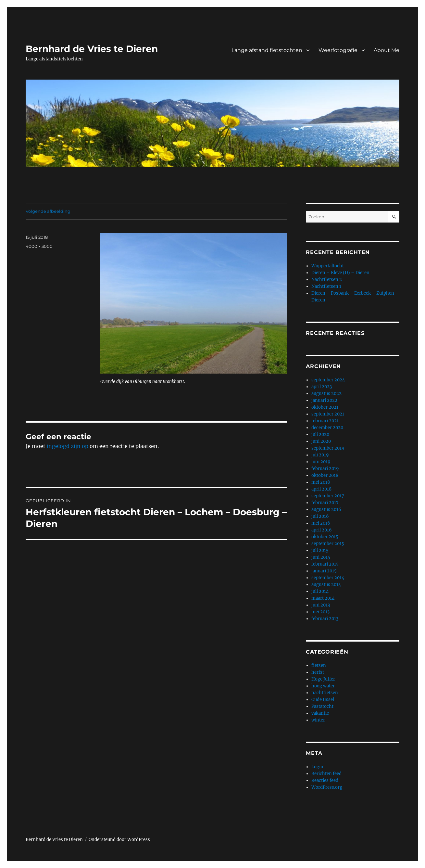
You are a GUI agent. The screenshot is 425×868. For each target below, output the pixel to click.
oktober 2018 (325, 475)
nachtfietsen (325, 693)
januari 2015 (324, 571)
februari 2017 (325, 503)
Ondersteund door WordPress (119, 840)
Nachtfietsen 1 (326, 286)
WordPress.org (327, 787)
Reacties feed (325, 780)
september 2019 (328, 448)
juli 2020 (320, 434)
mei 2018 (321, 482)
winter (318, 720)
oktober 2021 (325, 407)
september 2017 (328, 496)
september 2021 (328, 414)
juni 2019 (321, 462)
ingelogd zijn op (68, 446)
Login (317, 767)
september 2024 (328, 380)
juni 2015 (321, 557)
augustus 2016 (326, 510)
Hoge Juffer (323, 679)
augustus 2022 (326, 394)
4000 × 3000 (39, 246)
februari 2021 (325, 421)
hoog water (323, 686)
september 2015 (328, 544)
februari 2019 (325, 469)
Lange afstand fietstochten (267, 50)
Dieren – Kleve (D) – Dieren (340, 273)
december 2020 (327, 428)
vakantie (320, 713)
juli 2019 (320, 455)
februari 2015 (325, 564)
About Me (387, 50)
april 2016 (322, 530)
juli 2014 (320, 591)
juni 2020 (321, 441)
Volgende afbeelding (48, 211)
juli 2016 (320, 516)
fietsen (319, 665)
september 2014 (328, 578)
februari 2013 (325, 619)
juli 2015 (320, 550)
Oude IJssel (323, 700)
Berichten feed (326, 774)
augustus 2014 (326, 585)
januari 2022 (324, 400)
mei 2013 (320, 612)
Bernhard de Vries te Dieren (92, 49)
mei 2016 (321, 523)
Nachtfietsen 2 (327, 280)
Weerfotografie (338, 50)
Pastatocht (322, 706)
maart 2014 (323, 598)
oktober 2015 (325, 537)
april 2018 (321, 489)
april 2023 (322, 387)
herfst (318, 672)
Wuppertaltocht (328, 266)
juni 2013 (321, 605)
